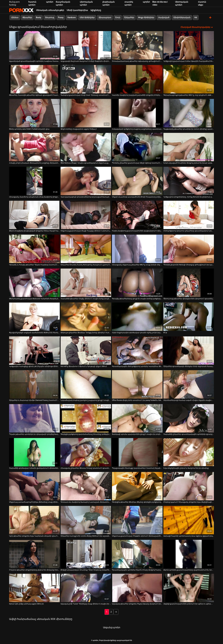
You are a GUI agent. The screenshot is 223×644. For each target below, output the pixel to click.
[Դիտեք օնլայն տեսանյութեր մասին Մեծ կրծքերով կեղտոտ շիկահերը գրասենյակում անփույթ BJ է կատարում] (189, 215)
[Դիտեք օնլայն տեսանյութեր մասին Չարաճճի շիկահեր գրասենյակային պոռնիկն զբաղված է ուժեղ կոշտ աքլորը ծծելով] (189, 418)
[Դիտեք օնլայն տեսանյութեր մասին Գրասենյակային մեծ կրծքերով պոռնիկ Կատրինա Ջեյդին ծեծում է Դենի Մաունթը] (137, 350)
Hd (196, 17)
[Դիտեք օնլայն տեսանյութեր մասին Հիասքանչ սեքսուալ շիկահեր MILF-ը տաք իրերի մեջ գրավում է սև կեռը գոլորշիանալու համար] (137, 249)
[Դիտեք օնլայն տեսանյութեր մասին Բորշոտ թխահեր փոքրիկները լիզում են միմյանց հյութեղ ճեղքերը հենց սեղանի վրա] (34, 554)
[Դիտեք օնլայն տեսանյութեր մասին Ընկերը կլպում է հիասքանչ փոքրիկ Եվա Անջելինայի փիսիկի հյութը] (189, 486)
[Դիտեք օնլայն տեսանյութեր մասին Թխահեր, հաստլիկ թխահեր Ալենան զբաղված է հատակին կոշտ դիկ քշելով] (34, 79)
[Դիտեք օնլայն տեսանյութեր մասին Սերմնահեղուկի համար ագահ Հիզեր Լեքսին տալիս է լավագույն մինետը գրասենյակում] (189, 384)
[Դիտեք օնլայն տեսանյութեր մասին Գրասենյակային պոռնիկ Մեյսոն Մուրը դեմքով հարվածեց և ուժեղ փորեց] (137, 554)
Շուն (118, 17)
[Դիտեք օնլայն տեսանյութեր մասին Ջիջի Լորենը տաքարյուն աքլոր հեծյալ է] (86, 113)
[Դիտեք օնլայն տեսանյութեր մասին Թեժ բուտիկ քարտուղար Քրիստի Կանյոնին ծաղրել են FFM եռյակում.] (34, 283)
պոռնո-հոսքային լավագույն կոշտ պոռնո (21, 10)
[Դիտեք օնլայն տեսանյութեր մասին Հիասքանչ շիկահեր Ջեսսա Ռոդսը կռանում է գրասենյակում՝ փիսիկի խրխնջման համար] (86, 452)
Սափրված (164, 17)
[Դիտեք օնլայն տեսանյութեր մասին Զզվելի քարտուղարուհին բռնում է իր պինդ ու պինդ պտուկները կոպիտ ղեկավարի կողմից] (189, 588)
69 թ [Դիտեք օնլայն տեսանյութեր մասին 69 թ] (165, 332)
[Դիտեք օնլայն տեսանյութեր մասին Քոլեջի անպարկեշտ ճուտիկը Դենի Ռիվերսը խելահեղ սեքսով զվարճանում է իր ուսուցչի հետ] (86, 554)
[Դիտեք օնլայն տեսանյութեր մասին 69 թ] (189, 317)
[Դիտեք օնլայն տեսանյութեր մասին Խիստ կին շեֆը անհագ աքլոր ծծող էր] (34, 588)
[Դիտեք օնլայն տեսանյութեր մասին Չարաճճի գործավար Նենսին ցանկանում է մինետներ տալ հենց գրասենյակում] (34, 452)
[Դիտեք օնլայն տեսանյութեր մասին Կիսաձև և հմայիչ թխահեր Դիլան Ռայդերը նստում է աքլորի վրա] (34, 249)
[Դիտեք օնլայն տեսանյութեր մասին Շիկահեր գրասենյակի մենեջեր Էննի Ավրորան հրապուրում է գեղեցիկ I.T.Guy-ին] (189, 350)
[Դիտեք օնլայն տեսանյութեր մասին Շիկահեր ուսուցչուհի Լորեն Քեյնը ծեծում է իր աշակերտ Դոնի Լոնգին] (86, 520)
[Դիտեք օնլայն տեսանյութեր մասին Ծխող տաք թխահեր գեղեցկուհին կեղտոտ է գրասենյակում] (189, 283)
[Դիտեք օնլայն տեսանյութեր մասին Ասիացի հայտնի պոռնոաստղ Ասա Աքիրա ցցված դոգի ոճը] (189, 520)
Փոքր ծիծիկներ (146, 17)
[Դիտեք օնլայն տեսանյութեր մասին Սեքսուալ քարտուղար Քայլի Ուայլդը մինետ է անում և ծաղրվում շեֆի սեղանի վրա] (86, 215)
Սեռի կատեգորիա (77, 10)
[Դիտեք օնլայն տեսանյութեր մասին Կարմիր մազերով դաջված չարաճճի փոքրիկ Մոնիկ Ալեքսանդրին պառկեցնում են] (137, 79)
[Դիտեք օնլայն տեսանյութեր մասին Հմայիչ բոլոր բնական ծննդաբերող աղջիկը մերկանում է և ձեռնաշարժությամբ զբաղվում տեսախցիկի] (34, 147)
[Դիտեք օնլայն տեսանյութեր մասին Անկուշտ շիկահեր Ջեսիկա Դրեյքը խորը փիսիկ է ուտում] (86, 317)
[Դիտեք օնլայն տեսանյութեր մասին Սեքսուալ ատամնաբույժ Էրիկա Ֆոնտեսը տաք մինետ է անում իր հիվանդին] (34, 486)
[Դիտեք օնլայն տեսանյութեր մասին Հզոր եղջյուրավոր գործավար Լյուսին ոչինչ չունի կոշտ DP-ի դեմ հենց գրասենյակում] (137, 317)
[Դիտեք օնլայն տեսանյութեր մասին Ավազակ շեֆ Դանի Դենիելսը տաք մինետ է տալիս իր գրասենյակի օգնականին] (86, 588)
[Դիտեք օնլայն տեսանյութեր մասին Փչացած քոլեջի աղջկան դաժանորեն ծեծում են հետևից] (34, 317)
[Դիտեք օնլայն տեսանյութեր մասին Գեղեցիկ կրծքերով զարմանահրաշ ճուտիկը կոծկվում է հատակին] (86, 418)
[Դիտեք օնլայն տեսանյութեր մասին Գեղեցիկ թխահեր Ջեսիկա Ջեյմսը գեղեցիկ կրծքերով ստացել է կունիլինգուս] (137, 486)
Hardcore (72, 17)
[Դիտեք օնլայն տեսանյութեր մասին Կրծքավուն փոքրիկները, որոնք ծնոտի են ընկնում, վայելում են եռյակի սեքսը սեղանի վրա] (189, 181)
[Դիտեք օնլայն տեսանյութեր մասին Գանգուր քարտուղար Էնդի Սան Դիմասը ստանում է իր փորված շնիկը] (86, 79)
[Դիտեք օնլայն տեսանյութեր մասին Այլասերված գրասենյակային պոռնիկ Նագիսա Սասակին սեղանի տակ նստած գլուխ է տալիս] (34, 45)
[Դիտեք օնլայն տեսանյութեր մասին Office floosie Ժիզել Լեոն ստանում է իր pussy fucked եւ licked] (137, 384)
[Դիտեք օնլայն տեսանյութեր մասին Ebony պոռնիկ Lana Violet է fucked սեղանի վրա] (34, 113)
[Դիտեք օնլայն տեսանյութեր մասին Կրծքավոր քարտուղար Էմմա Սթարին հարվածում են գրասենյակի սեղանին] (189, 45)
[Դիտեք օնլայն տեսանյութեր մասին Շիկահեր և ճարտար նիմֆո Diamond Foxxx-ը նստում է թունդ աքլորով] (34, 384)
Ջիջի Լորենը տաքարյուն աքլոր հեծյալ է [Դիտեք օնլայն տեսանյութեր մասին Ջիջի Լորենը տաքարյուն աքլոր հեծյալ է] (79, 129)
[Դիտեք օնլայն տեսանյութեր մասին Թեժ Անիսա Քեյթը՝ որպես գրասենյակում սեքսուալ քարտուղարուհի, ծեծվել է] (86, 147)
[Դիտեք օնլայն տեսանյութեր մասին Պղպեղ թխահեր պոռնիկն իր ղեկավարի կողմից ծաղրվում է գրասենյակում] (34, 418)
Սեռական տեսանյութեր (50, 10)
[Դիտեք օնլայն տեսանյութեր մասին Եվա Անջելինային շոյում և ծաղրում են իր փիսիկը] (189, 452)
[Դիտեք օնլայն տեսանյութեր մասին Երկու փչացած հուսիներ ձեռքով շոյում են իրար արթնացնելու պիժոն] (189, 147)
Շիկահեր (129, 17)
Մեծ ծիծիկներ (87, 17)
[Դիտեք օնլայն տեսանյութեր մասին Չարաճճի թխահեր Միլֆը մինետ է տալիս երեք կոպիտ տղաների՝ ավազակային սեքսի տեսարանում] (86, 283)
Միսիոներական (182, 17)
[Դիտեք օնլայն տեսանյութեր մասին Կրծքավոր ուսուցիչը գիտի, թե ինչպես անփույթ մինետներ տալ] (34, 350)
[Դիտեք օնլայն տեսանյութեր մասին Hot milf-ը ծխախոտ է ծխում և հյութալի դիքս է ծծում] (86, 350)
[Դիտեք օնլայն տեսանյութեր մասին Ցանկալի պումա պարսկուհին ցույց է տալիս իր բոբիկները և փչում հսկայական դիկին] (137, 418)
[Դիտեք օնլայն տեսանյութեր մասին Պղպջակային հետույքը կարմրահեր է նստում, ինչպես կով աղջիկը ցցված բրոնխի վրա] (137, 452)
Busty (39, 17)
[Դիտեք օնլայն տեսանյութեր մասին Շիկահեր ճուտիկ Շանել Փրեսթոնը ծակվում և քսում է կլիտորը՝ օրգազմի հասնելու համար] (86, 249)
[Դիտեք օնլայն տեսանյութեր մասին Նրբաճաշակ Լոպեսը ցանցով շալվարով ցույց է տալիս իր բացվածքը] (86, 384)
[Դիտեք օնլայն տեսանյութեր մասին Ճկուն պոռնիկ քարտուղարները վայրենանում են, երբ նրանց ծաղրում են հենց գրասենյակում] (189, 554)
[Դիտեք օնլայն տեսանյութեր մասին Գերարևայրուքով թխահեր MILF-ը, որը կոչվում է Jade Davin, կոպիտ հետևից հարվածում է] (189, 79)
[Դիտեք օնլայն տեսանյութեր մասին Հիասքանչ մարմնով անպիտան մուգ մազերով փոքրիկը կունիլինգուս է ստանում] (34, 181)
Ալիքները (96, 10)
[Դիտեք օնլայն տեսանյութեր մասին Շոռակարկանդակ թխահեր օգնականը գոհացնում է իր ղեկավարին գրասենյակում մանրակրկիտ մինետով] (137, 45)
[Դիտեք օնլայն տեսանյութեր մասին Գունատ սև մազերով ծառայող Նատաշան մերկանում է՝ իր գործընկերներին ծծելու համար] (86, 486)
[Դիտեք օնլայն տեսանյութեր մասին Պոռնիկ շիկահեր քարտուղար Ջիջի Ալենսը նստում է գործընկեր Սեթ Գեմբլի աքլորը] (137, 147)
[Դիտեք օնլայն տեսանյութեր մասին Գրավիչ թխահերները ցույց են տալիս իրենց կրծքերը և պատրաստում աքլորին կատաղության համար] (137, 283)
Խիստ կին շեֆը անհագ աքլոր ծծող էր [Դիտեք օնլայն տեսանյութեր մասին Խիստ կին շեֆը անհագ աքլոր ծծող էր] (26, 604)
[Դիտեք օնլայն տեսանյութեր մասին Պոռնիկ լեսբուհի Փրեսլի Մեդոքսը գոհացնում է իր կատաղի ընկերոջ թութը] (189, 249)
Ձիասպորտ (105, 17)
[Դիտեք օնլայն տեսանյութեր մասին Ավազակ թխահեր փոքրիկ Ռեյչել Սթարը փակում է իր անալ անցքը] (137, 588)
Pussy (61, 17)
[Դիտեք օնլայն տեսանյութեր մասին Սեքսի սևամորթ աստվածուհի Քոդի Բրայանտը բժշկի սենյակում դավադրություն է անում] (137, 181)
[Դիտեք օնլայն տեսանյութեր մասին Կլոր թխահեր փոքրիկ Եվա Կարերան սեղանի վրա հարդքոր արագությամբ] (34, 520)
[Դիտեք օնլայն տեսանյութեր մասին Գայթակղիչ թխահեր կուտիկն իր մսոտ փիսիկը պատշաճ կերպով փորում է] (189, 113)
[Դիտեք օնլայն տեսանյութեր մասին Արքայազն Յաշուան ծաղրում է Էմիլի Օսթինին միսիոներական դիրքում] (86, 45)
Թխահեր (27, 17)
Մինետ (15, 17)
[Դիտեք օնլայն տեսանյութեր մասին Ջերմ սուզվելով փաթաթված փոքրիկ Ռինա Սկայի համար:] (34, 215)
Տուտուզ (50, 17)
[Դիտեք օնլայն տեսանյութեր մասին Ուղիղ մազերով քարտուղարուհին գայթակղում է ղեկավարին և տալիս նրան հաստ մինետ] (137, 215)
